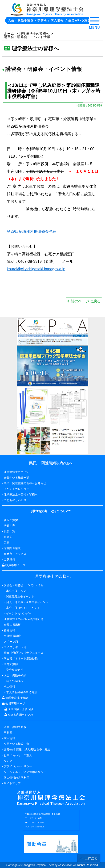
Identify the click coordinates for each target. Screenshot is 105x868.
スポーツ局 (11, 642)
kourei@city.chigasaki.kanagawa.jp (36, 269)
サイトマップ (12, 783)
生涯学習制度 (12, 636)
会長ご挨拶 (11, 520)
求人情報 (9, 738)
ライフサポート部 (15, 647)
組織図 (8, 537)
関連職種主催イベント (20, 597)
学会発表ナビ (15, 670)
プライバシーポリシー (18, 766)
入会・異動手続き (15, 727)
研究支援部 (11, 664)
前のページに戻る (84, 301)
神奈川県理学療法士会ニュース (24, 653)
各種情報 (9, 630)
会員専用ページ (14, 704)
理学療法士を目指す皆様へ (21, 495)
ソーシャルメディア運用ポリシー (25, 772)
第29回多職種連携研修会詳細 (32, 231)
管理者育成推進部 (15, 698)
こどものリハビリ (15, 500)
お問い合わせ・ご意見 (18, 755)
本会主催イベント (17, 591)
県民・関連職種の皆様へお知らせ (25, 483)
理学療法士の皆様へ (34, 34)
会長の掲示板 (12, 625)
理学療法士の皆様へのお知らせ (24, 619)
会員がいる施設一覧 (16, 744)
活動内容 (9, 526)
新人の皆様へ (15, 681)
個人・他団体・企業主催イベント (27, 602)
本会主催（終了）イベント (23, 608)
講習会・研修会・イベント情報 (27, 37)
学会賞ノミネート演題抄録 (21, 659)
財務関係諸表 (12, 548)
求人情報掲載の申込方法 (22, 692)
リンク (8, 761)
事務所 (8, 733)
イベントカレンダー (16, 489)
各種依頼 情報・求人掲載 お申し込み (27, 750)
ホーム (9, 34)
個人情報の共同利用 (16, 778)
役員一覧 (9, 531)
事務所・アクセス (15, 554)
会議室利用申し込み (19, 715)
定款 (7, 543)
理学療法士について (16, 472)
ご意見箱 (9, 560)
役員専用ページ (14, 565)
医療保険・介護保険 (19, 709)
